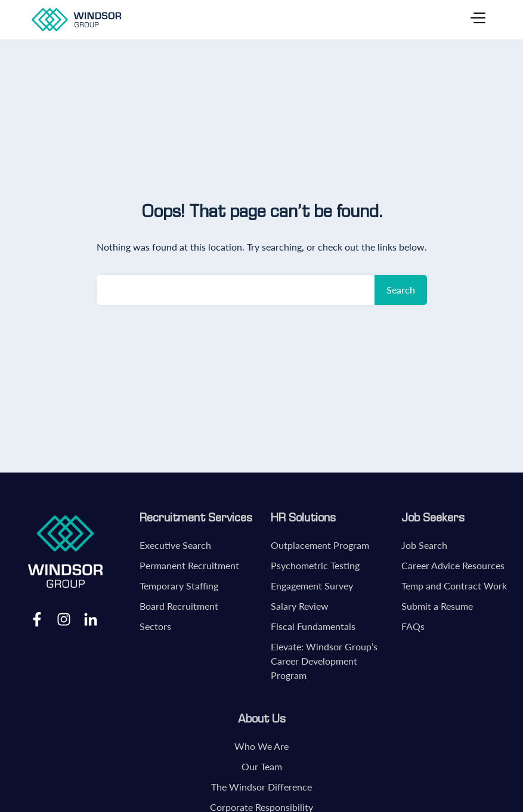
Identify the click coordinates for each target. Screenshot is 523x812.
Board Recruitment (179, 606)
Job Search (424, 545)
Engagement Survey (312, 586)
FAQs (413, 626)
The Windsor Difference (261, 787)
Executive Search (175, 545)
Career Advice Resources (453, 565)
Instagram (64, 619)
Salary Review (300, 606)
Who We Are (261, 746)
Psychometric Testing (315, 565)
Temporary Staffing (179, 586)
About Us (262, 718)
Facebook (37, 619)
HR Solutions (303, 517)
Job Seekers (433, 517)
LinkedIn (91, 619)
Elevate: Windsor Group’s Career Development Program (324, 661)
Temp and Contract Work (454, 586)
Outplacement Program (320, 545)
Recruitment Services (196, 517)
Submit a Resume (437, 606)
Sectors (155, 626)
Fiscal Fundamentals (313, 626)
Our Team (262, 766)
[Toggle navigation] (478, 20)
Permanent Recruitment (189, 565)
